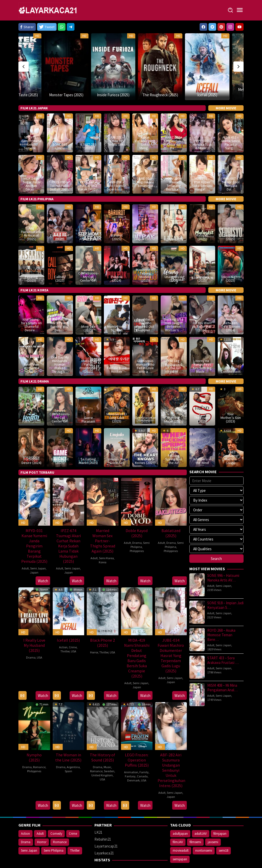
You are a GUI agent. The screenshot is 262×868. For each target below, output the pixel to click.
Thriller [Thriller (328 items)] (75, 833)
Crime (73, 630)
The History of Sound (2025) (102, 740)
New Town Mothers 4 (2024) (31, 350)
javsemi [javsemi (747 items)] (213, 825)
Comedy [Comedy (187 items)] (56, 816)
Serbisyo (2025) (231, 220)
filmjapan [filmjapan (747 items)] (220, 816)
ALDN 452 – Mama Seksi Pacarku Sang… (231, 125)
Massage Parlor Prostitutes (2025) (88, 348)
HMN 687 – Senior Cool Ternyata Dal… (231, 166)
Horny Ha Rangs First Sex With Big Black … (202, 348)
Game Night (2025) (60, 443)
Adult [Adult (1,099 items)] (40, 816)
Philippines (137, 533)
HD (21, 36)
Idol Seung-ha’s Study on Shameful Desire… (31, 307)
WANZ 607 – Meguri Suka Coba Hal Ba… (174, 125)
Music (107, 750)
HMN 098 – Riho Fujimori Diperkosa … (117, 168)
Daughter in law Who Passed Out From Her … (145, 307)
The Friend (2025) (202, 402)
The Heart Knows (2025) (145, 443)
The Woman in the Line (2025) (68, 740)
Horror (94, 635)
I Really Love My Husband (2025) (34, 628)
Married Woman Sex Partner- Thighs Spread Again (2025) (103, 523)
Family (144, 755)
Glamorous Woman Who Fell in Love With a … (145, 348)
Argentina (73, 750)
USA (40, 640)
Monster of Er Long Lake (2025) (117, 400)
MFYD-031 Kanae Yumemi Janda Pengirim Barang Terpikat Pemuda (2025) (34, 528)
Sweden (109, 754)
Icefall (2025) (185, 77)
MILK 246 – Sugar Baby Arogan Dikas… (31, 166)
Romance (39, 750)
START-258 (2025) (88, 129)
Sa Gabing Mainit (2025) (88, 443)
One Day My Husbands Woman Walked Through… (60, 347)
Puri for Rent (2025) (60, 220)
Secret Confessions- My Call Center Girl (88, 258)
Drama (137, 525)
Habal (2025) (31, 404)
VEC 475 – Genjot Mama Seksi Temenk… (31, 125)
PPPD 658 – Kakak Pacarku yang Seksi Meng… (145, 123)
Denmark (133, 763)
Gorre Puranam (88, 402)
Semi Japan (38, 551)
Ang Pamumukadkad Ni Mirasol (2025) (31, 216)
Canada (142, 759)
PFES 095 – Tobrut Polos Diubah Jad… (60, 168)
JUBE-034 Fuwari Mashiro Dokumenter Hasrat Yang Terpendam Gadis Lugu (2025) (171, 638)
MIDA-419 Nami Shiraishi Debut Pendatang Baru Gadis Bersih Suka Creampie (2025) (137, 641)
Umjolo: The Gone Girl (117, 443)
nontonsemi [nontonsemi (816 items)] (204, 833)
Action (63, 630)
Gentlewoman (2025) (145, 402)
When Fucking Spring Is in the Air (174, 440)
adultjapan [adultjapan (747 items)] (180, 816)
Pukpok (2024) (117, 261)
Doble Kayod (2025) (137, 515)
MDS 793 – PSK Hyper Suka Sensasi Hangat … (202, 166)
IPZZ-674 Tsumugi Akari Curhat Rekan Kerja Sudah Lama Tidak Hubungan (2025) (68, 528)
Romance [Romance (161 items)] (60, 825)
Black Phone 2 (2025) (102, 625)
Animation (131, 755)
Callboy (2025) (60, 261)
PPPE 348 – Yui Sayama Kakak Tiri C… (88, 168)
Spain (68, 754)
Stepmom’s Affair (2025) (88, 220)
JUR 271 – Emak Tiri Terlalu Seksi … (117, 125)
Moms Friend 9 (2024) (117, 311)
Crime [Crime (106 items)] (73, 816)
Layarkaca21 (104, 836)
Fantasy (130, 759)
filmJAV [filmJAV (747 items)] (178, 825)
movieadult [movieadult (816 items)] (181, 833)
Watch (43, 563)
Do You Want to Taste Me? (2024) (202, 309)
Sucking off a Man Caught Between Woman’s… (174, 307)
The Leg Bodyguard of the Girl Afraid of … (174, 348)
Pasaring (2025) (31, 261)
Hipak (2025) (145, 221)
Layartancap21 (106, 829)
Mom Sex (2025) (88, 311)
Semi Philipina (140, 527)
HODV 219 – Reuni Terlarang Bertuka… (174, 166)
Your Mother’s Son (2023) (231, 400)
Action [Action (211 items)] (25, 816)
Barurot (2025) (117, 220)
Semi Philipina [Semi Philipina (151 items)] (54, 833)
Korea (103, 544)
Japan (34, 555)
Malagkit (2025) (202, 220)
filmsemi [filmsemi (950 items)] (195, 825)
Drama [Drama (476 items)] (26, 825)
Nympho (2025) (34, 740)
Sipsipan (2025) (202, 261)
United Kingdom (102, 758)
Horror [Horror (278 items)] (42, 825)
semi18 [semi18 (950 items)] (223, 833)
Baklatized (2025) (171, 515)
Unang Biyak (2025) (174, 261)
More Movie (226, 90)
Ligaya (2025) (174, 221)
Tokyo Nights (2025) (231, 261)
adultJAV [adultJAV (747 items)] (201, 816)
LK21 (98, 815)
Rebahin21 (103, 822)
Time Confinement (231, 352)
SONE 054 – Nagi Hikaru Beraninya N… (145, 166)
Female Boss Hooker (117, 352)
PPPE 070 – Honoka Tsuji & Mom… (202, 127)
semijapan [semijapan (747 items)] (180, 841)
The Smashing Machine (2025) (231, 440)
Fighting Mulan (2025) (174, 402)
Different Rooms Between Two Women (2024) (231, 305)
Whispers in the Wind (202, 443)
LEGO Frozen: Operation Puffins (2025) (137, 743)
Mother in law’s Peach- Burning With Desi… (60, 307)
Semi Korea (106, 540)
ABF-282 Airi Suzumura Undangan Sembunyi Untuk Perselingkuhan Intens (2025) (171, 753)
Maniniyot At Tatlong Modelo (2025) (145, 258)
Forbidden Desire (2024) (31, 443)
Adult (25, 551)
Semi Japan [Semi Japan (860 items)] (29, 833)
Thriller (65, 634)
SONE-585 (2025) (60, 129)
